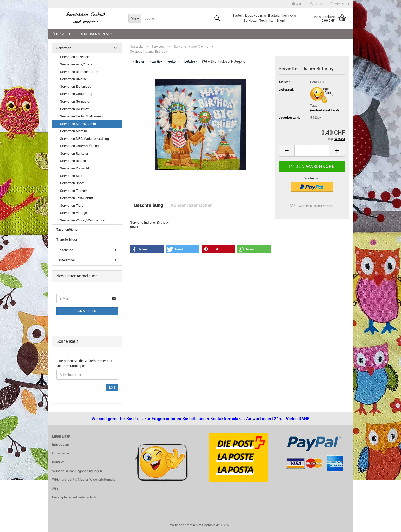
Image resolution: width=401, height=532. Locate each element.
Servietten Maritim (74, 131)
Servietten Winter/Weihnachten (83, 220)
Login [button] (316, 4)
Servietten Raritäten (75, 153)
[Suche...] (135, 18)
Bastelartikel (65, 260)
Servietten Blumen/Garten (79, 72)
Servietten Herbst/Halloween (81, 116)
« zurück (156, 62)
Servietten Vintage (74, 213)
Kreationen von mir (95, 34)
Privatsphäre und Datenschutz (74, 497)
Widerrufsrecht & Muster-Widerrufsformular (84, 480)
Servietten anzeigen (75, 57)
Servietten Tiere (72, 205)
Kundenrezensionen (192, 205)
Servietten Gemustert (76, 101)
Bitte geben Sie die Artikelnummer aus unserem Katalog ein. (84, 363)
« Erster (139, 62)
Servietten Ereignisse (76, 87)
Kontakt (58, 462)
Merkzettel (339, 4)
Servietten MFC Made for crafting (84, 139)
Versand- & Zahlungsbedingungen (77, 471)
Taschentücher (67, 229)
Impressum (61, 444)
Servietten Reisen (73, 161)
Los (112, 388)
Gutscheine (65, 250)
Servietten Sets (71, 176)
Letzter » (191, 62)
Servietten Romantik (75, 168)
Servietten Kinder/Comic (78, 124)
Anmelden (87, 311)
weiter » (173, 62)
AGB (55, 488)
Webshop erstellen (184, 525)
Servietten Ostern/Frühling (79, 146)
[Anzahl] (312, 151)
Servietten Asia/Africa (76, 64)
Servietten (64, 48)
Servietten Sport (72, 183)
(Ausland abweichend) (324, 110)
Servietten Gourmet (74, 109)
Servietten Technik (74, 191)
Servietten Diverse (74, 79)
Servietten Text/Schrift (77, 198)
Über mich (61, 34)
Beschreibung (149, 205)
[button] (297, 4)
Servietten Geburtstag (76, 94)
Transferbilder (67, 240)
